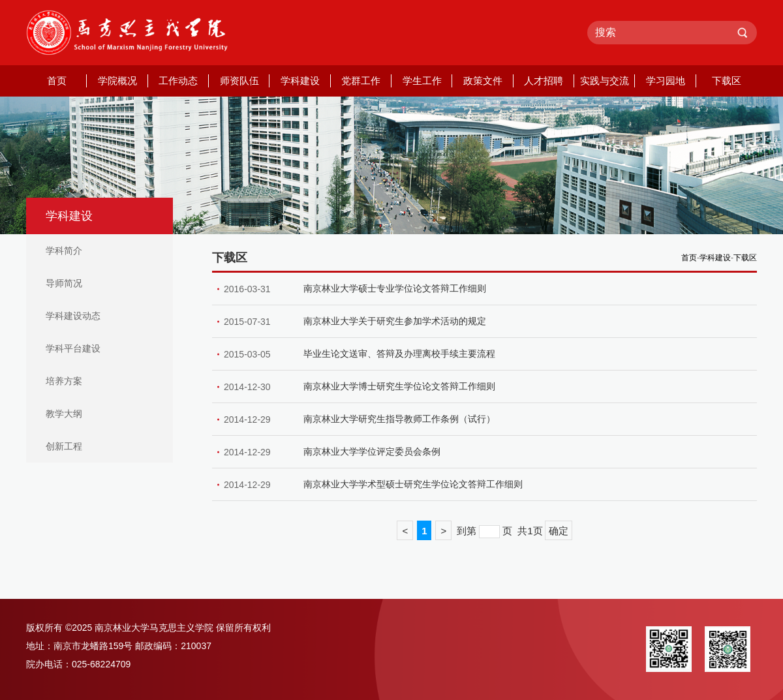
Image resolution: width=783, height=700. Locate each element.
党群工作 (361, 81)
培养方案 (64, 381)
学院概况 (117, 81)
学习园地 (666, 81)
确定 (559, 531)
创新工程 (64, 446)
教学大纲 (64, 414)
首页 (57, 81)
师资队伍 (239, 81)
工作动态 (178, 81)
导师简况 (64, 283)
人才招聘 (544, 81)
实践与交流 (605, 81)
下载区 (727, 81)
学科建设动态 (73, 316)
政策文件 (483, 81)
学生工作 (422, 81)
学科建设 (300, 81)
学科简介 (64, 251)
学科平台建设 (73, 348)
